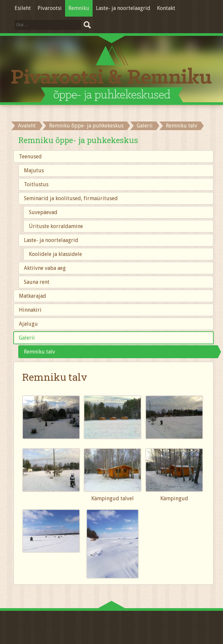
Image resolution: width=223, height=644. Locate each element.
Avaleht (27, 126)
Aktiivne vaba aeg (45, 268)
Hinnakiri (30, 310)
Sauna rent (37, 282)
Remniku (79, 8)
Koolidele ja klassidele (55, 254)
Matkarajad (33, 296)
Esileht (23, 8)
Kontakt (166, 8)
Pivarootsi (50, 8)
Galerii (145, 126)
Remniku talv (39, 352)
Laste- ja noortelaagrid (123, 8)
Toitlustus (36, 184)
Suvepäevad (43, 212)
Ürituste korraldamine (56, 226)
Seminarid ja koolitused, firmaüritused (71, 198)
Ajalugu (28, 324)
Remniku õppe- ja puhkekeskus (86, 126)
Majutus (34, 170)
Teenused (30, 157)
